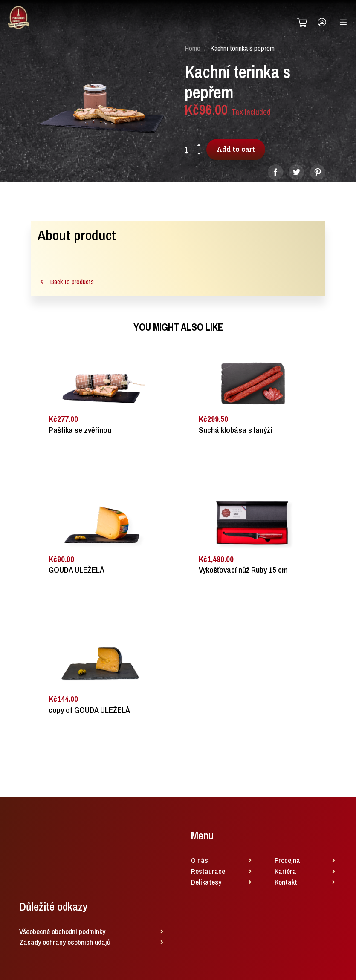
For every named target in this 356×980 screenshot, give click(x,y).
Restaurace (208, 872)
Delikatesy (206, 883)
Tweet (296, 173)
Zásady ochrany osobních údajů (65, 943)
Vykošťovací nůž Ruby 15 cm (243, 571)
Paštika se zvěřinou (80, 431)
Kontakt (286, 883)
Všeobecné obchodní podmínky (62, 932)
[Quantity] (190, 150)
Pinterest (318, 173)
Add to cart (237, 149)
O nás (200, 861)
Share (275, 173)
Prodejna (287, 861)
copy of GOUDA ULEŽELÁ (89, 710)
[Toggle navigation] (343, 22)
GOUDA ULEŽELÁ (77, 571)
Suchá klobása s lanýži (235, 431)
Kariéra (285, 872)
